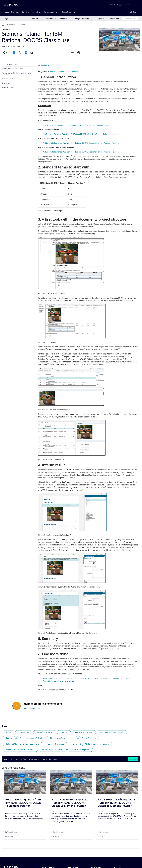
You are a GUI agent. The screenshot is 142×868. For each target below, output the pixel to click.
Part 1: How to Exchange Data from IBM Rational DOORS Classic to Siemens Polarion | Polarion (80, 134)
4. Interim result (7, 79)
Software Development (80, 750)
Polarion (64, 732)
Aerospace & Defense (84, 732)
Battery (9, 738)
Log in (113, 5)
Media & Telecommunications (97, 744)
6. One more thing (8, 87)
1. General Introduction (10, 64)
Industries (49, 19)
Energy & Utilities (89, 738)
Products (35, 19)
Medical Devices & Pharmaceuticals (20, 750)
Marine (74, 744)
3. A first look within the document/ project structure (17, 74)
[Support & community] (127, 5)
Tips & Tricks (24, 732)
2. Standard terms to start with (12, 69)
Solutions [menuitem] (26, 12)
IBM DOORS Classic (45, 732)
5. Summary (6, 83)
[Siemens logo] (11, 5)
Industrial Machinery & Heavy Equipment (22, 744)
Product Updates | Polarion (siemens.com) (59, 681)
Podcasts (64, 19)
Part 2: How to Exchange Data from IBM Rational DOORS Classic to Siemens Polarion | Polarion (81, 143)
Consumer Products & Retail (31, 738)
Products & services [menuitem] (11, 12)
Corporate (100, 19)
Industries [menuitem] (37, 12)
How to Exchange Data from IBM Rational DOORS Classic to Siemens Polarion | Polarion (78, 125)
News (8, 732)
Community (114, 19)
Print (73, 53)
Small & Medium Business (53, 750)
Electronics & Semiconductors (62, 738)
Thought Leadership (82, 19)
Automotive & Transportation (112, 732)
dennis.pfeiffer (46, 65)
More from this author (33, 709)
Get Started (133, 759)
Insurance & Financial (55, 744)
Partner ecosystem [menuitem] (51, 12)
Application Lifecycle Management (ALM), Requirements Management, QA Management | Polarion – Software (86, 678)
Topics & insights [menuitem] (69, 12)
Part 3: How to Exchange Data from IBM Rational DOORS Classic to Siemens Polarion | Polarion (81, 152)
